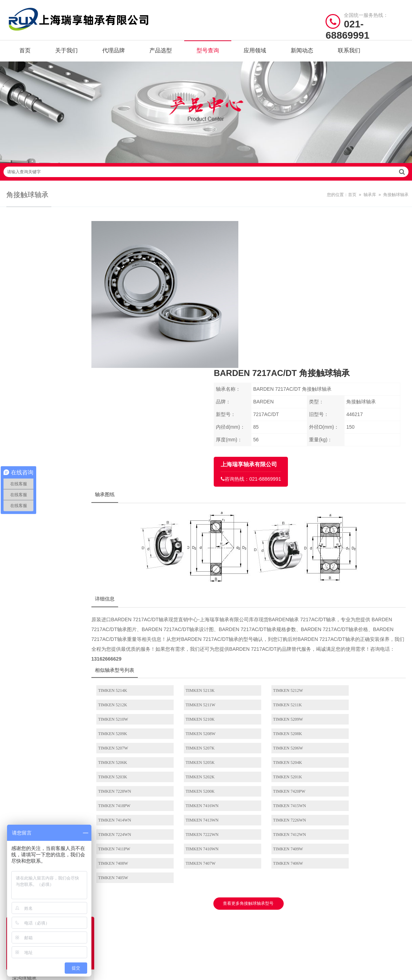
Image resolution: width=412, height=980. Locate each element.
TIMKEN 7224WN (277, 658)
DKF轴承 (164, 879)
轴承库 (370, 201)
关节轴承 (54, 525)
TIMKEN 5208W (276, 586)
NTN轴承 (164, 824)
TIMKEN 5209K (200, 586)
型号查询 (208, 53)
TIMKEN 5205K (124, 615)
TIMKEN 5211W (125, 572)
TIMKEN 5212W (276, 557)
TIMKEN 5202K (351, 615)
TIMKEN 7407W (200, 687)
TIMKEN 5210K (351, 572)
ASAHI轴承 (166, 857)
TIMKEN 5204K (200, 615)
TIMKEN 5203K (275, 615)
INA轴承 (163, 813)
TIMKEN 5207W (125, 601)
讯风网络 (395, 914)
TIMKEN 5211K (200, 572)
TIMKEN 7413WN (126, 658)
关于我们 (66, 53)
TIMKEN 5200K (275, 629)
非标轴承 (54, 579)
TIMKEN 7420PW (353, 629)
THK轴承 (164, 846)
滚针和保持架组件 (54, 597)
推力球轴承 (54, 382)
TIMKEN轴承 (124, 824)
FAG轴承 (119, 813)
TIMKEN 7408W (125, 687)
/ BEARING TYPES (244, 784)
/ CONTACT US (343, 784)
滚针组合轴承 (54, 615)
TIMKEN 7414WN (353, 644)
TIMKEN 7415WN (277, 644)
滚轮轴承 (54, 561)
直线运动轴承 (54, 507)
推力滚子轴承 (54, 471)
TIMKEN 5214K (124, 557)
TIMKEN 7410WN (277, 673)
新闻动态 (302, 53)
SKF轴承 (119, 802)
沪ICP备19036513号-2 (157, 914)
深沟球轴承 (54, 292)
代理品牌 (114, 53)
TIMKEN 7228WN (202, 629)
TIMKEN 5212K (351, 557)
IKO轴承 (119, 835)
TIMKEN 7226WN (202, 658)
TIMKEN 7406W (276, 687)
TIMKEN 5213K (200, 557)
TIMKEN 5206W (276, 601)
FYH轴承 (119, 846)
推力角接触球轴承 (54, 453)
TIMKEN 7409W (351, 673)
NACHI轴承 (122, 857)
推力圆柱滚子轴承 (54, 435)
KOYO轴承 (166, 835)
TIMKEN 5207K (200, 601)
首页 (25, 53)
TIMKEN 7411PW (201, 673)
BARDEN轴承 (124, 879)
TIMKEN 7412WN (126, 673)
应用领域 (255, 53)
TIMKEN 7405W (351, 687)
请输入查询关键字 (206, 178)
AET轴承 (119, 868)
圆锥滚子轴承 (54, 364)
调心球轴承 (54, 310)
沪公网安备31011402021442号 (219, 914)
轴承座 (54, 650)
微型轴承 (54, 632)
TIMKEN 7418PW (126, 644)
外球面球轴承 (54, 489)
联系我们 (349, 53)
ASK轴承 (164, 868)
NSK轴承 (164, 802)
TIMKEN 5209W (125, 586)
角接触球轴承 (396, 201)
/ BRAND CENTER (140, 784)
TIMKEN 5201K (124, 629)
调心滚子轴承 (54, 400)
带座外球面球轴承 (54, 543)
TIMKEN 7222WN (353, 658)
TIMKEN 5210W (276, 572)
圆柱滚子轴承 (54, 346)
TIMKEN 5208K (351, 586)
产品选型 (161, 53)
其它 (54, 668)
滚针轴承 (54, 417)
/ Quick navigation (36, 784)
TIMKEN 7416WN (202, 644)
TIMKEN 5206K (351, 601)
